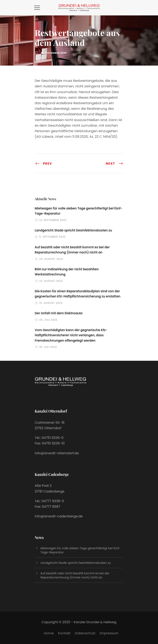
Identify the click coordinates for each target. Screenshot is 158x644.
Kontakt (64, 633)
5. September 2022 (53, 237)
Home (49, 633)
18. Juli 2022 (48, 347)
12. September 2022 (53, 220)
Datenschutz (85, 633)
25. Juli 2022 (49, 320)
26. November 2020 (54, 53)
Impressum (109, 633)
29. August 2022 (51, 259)
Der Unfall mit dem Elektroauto (59, 313)
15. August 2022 (51, 303)
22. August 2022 (51, 281)
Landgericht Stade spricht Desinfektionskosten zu (74, 230)
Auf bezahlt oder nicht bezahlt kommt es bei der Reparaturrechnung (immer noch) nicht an (75, 575)
